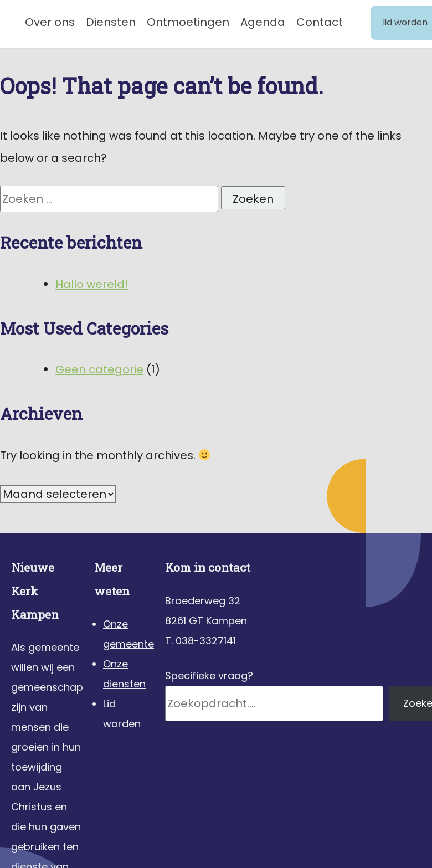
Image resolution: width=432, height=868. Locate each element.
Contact (320, 22)
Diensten (111, 22)
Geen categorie (99, 369)
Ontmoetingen (188, 22)
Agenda (263, 22)
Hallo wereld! (92, 284)
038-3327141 (206, 641)
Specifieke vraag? (209, 676)
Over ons (50, 22)
